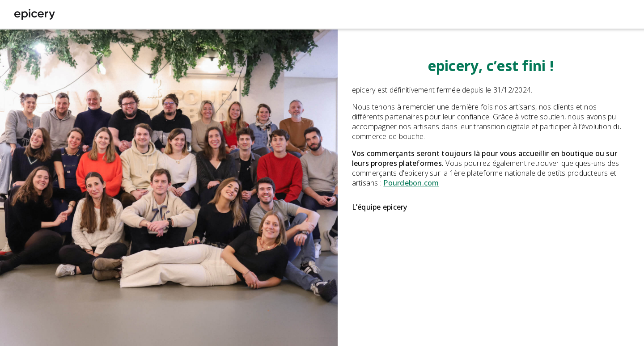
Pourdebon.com (411, 183)
